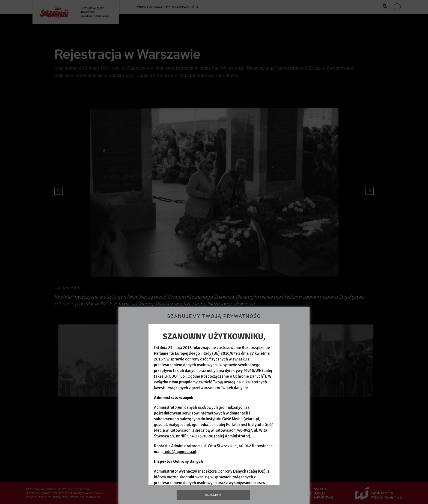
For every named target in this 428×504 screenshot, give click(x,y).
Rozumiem (213, 495)
